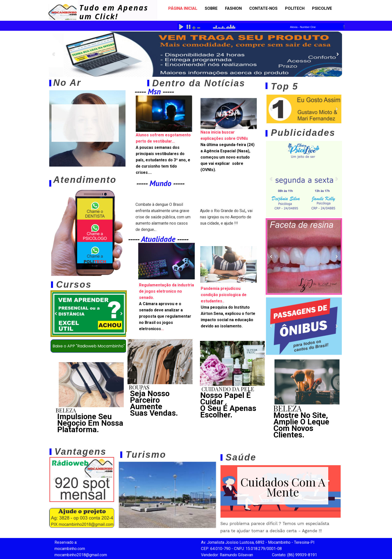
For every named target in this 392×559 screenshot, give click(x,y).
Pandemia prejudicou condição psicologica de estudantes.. (224, 295)
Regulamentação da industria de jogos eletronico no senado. (166, 291)
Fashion (233, 8)
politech (295, 8)
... (165, 316)
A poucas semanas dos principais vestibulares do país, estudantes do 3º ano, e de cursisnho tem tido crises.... (163, 160)
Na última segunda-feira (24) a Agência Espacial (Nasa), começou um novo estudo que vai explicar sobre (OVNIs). (227, 157)
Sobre (211, 8)
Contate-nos (263, 8)
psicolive (322, 8)
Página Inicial (183, 8)
